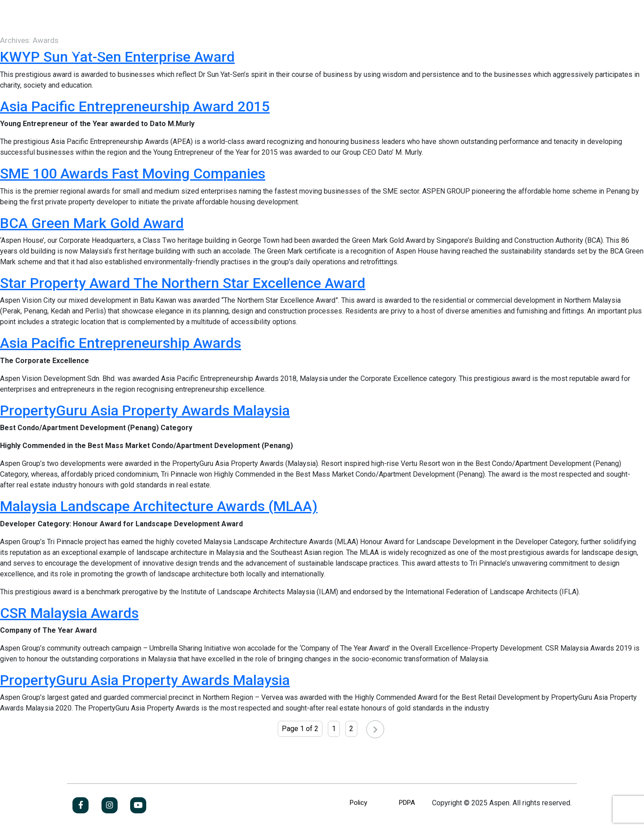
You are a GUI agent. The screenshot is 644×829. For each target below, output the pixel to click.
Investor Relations (239, 51)
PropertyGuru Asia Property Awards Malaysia (145, 410)
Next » (366, 731)
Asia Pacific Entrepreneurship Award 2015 (135, 106)
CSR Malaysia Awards (69, 613)
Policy (358, 803)
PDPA (407, 803)
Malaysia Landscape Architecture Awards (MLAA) (159, 506)
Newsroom (319, 51)
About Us (88, 51)
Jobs (545, 51)
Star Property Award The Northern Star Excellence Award (183, 283)
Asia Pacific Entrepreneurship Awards (121, 343)
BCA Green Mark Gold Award (92, 223)
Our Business (156, 51)
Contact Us (388, 51)
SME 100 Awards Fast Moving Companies (133, 173)
